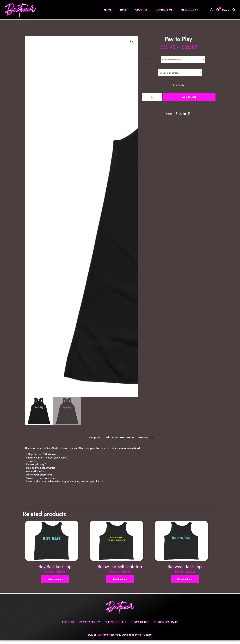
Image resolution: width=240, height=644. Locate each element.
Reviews (146, 437)
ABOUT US (68, 626)
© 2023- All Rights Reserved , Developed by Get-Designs (120, 638)
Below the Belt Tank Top (120, 570)
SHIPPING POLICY (116, 626)
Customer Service (166, 626)
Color (147, 59)
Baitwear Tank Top (185, 570)
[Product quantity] (152, 97)
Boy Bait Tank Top (55, 570)
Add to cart (189, 97)
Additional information (120, 437)
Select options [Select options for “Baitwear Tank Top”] (185, 583)
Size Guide (178, 85)
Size (146, 72)
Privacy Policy (90, 626)
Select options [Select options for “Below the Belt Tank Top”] (120, 583)
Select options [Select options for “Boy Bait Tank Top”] (55, 583)
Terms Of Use (140, 626)
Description (93, 437)
